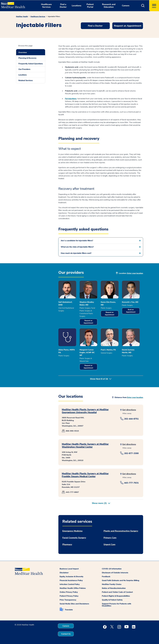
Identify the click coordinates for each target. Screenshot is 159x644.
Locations (23, 75)
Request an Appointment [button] (128, 26)
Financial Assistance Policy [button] (71, 580)
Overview (23, 52)
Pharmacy (67, 544)
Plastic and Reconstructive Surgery (121, 531)
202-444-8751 (131, 419)
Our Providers (24, 69)
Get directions (129, 410)
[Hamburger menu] (154, 6)
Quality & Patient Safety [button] (112, 600)
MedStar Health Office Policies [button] (73, 588)
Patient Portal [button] (90, 6)
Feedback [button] (106, 577)
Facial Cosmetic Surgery (74, 538)
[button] (143, 6)
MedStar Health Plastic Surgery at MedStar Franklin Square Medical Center (85, 475)
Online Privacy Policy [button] (69, 592)
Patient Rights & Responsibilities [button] (116, 596)
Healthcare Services (38, 17)
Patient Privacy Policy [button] (69, 596)
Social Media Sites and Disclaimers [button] (74, 604)
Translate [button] (69, 610)
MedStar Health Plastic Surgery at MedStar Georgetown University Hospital (85, 411)
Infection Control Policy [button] (70, 584)
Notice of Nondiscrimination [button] (114, 588)
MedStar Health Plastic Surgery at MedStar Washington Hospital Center (85, 445)
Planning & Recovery (27, 58)
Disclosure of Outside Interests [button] (115, 573)
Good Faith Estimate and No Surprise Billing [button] (121, 580)
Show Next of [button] (101, 379)
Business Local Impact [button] (69, 569)
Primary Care (110, 538)
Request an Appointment (88, 322)
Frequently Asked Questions (31, 64)
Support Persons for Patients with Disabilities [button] (117, 605)
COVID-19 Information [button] (112, 569)
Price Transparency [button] (68, 600)
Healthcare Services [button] (46, 6)
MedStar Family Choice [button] (112, 584)
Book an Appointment (131, 311)
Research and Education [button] (109, 6)
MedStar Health (22, 17)
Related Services (26, 80)
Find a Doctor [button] (63, 6)
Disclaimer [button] (64, 573)
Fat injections (71, 99)
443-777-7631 (131, 483)
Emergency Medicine (72, 531)
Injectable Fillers (54, 17)
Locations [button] (77, 6)
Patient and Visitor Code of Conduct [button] (117, 592)
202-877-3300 (131, 453)
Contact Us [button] (66, 634)
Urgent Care (109, 544)
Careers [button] (126, 6)
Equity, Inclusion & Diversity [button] (71, 577)
